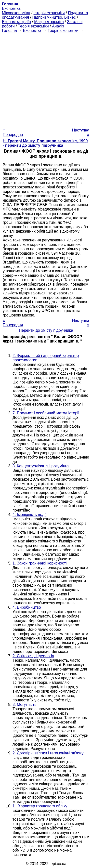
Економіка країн (16, 22)
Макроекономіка (49, 22)
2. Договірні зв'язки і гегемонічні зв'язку (48, 753)
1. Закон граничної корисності (40, 563)
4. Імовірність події (29, 515)
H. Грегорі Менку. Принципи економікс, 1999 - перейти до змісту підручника (45, 143)
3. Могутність (24, 704)
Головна (9, 31)
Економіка (11, 8)
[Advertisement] (46, 79)
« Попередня (13, 132)
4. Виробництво (27, 607)
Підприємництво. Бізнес (54, 17)
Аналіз (58, 26)
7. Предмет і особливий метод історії (46, 413)
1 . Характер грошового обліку (40, 806)
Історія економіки (49, 13)
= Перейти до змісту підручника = (46, 330)
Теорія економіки (33, 26)
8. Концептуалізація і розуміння (41, 466)
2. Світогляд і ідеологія (33, 656)
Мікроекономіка (16, 13)
